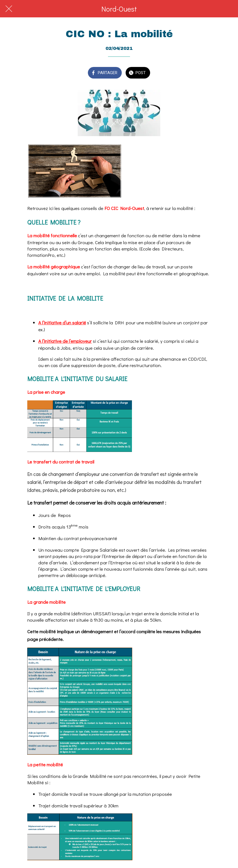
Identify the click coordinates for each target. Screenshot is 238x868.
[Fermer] (9, 9)
